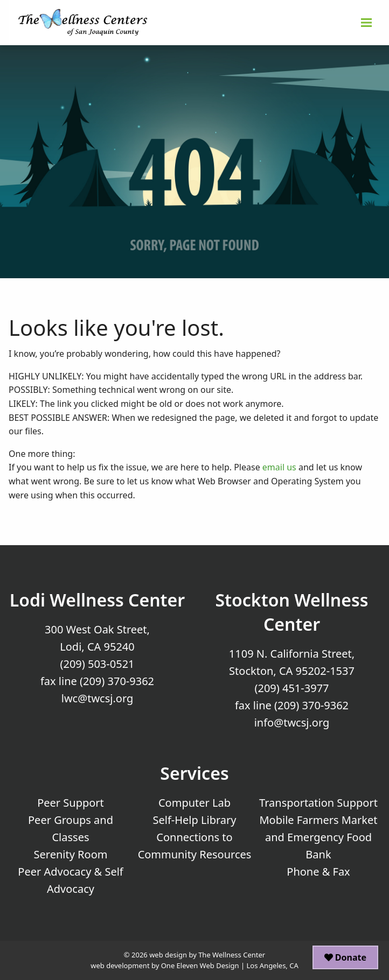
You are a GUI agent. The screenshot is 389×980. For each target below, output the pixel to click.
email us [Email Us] (279, 467)
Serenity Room (71, 854)
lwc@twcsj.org (98, 698)
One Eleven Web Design (200, 965)
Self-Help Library (195, 820)
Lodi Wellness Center (97, 600)
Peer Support (71, 803)
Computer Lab (194, 803)
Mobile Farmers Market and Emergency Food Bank (318, 837)
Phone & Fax (318, 872)
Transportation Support (318, 803)
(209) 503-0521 (97, 664)
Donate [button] (345, 957)
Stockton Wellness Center (291, 612)
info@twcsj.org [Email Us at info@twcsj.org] (292, 722)
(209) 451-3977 (291, 688)
